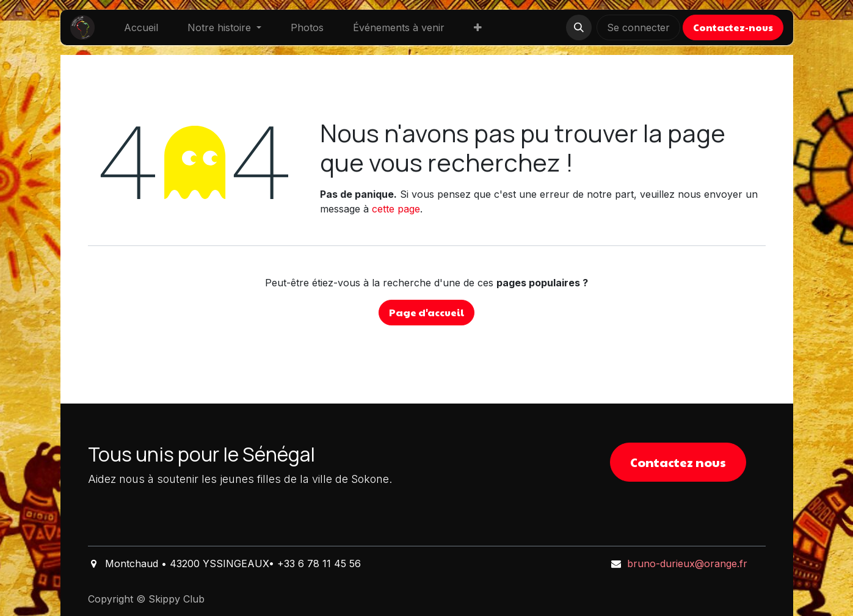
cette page (396, 209)
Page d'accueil (426, 312)
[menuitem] (141, 27)
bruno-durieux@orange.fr (687, 563)
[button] (579, 27)
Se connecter (638, 27)
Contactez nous (678, 462)
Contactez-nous (733, 27)
